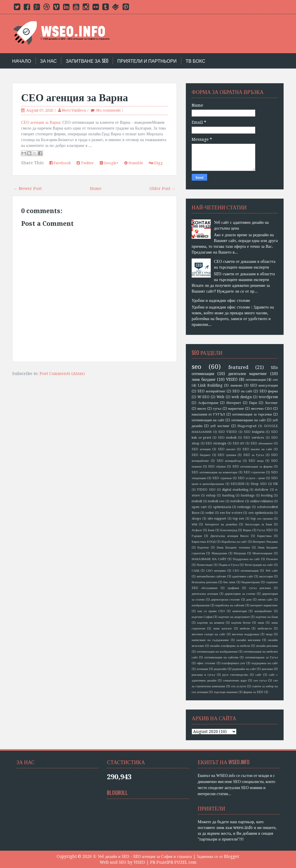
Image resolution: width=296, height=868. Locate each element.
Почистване (205, 565)
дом (249, 600)
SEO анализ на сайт (257, 449)
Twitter (85, 163)
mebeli (197, 501)
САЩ (195, 571)
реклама (267, 669)
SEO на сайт (242, 391)
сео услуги (238, 686)
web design (242, 397)
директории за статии (240, 594)
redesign (244, 507)
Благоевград (229, 530)
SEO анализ (227, 449)
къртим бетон (241, 623)
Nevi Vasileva (74, 110)
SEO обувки (217, 467)
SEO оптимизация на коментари (214, 472)
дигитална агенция (205, 594)
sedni (209, 513)
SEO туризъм (222, 478)
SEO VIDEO (228, 432)
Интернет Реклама (265, 542)
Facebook (60, 163)
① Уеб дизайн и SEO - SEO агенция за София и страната (142, 856)
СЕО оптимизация (246, 571)
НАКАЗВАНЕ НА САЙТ (209, 559)
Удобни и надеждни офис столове (221, 300)
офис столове (206, 663)
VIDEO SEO (206, 490)
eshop (211, 495)
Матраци (240, 553)
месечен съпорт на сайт (208, 634)
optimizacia (222, 507)
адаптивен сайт (243, 576)
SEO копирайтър (229, 461)
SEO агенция (201, 449)
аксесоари (266, 576)
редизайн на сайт (244, 669)
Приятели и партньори (147, 61)
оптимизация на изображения (217, 652)
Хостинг (271, 403)
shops (196, 519)
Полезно (272, 559)
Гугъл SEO (265, 530)
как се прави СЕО (211, 611)
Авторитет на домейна (221, 524)
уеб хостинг (220, 426)
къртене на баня (267, 617)
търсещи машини (225, 692)
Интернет (234, 403)
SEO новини (252, 788)
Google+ (109, 163)
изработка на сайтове (230, 605)
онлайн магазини (248, 640)
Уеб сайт (272, 571)
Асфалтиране (208, 403)
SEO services (254, 438)
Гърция (197, 536)
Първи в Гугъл (229, 565)
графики (233, 588)
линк (261, 623)
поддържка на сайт (265, 663)
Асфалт (197, 530)
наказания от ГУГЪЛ (208, 414)
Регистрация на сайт (259, 565)
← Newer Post (28, 189)
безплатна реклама (205, 582)
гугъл (217, 408)
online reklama (261, 501)
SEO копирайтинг (211, 391)
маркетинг (236, 408)
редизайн (220, 669)
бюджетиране (251, 582)
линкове (236, 385)
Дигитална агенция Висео (229, 536)
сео (275, 379)
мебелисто (265, 628)
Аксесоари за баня (258, 524)
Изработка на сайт (234, 542)
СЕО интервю (216, 571)
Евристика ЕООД (204, 542)
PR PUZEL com (182, 862)
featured (238, 367)
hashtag (228, 495)
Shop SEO (259, 484)
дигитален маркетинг (248, 374)
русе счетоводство (235, 675)
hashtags (248, 495)
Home (96, 189)
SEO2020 (237, 484)
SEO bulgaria (254, 432)
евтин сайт (265, 600)
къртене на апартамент (234, 617)
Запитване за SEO (87, 61)
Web (220, 397)
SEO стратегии (254, 472)
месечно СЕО (261, 408)
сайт (258, 675)
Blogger (232, 856)
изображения (201, 605)
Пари (253, 403)
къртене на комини (211, 623)
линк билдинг (204, 379)
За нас (49, 61)
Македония (219, 553)
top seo (239, 519)
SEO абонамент (262, 443)
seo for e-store (231, 513)
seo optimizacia (261, 513)
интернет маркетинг (264, 605)
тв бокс (195, 61)
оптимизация (256, 379)
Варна (247, 530)
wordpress (268, 397)
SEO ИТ (239, 443)
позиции (202, 669)
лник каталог (222, 628)
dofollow (262, 490)
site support (217, 519)
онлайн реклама (267, 646)
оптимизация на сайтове (221, 657)
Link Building (210, 385)
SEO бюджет (201, 455)
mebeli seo (216, 501)
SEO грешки (227, 455)
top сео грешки (262, 519)
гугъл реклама (260, 588)
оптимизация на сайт (208, 420)
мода (269, 634)
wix (194, 524)
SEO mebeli (227, 438)
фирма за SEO (253, 692)
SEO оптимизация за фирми (252, 467)
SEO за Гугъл (254, 455)
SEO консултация (264, 385)
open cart (199, 507)
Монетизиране (263, 553)
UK (275, 484)
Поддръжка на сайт (246, 559)
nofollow (237, 501)
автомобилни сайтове (211, 576)
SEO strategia (216, 443)
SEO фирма (269, 391)
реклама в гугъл (203, 675)
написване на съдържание (210, 640)
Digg (156, 163)
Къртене (203, 547)
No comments (108, 110)
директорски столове (225, 600)
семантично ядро (235, 680)
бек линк (229, 582)
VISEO (232, 379)
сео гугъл (260, 680)
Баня (211, 530)
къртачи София (202, 617)
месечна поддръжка (246, 634)
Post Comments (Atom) (62, 374)
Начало (22, 61)
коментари (240, 611)
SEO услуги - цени (251, 478)
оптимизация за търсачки (252, 414)
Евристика (264, 536)
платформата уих (233, 663)
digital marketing (235, 490)
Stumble (134, 163)
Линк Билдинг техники (233, 547)
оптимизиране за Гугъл (261, 657)
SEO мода (256, 461)
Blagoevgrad (247, 426)
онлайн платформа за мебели (230, 646)
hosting (267, 495)
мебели (245, 628)
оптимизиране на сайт (248, 420)
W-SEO (203, 397)
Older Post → (162, 189)
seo (196, 367)
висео (202, 408)
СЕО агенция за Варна (75, 98)
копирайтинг (263, 611)
